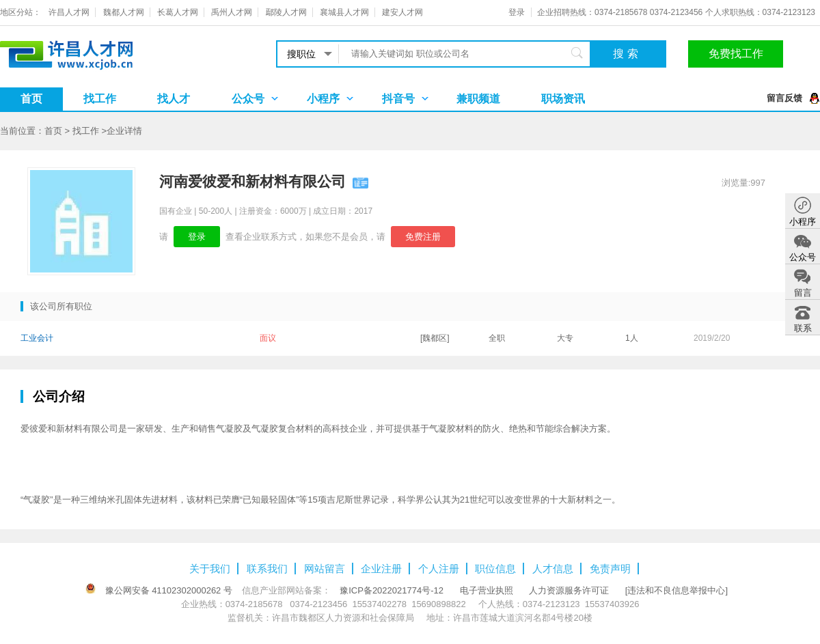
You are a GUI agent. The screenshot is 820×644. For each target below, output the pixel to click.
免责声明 (610, 569)
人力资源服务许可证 (569, 590)
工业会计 (37, 338)
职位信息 (495, 569)
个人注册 (439, 569)
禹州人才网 (232, 12)
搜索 (627, 54)
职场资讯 (563, 99)
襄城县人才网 (344, 12)
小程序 (323, 99)
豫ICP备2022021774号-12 (392, 590)
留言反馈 (784, 98)
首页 (31, 99)
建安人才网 (402, 12)
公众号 (248, 99)
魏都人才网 (124, 12)
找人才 (174, 99)
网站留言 (325, 569)
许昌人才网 (69, 12)
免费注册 (423, 237)
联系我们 (267, 569)
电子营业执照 (487, 590)
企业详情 (124, 131)
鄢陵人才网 (286, 12)
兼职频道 (478, 99)
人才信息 (553, 569)
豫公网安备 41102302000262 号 (169, 590)
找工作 (100, 99)
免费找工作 (736, 54)
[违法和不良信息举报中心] (676, 590)
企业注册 (381, 569)
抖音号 (398, 99)
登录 (517, 12)
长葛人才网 (178, 12)
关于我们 (210, 569)
